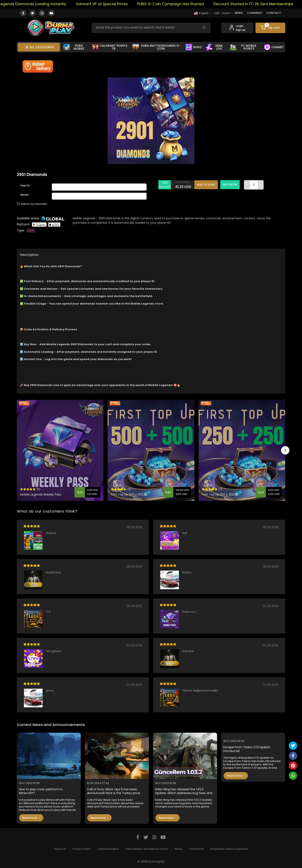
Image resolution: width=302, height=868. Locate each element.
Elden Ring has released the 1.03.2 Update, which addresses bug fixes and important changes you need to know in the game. (185, 791)
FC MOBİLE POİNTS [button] (243, 47)
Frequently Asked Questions (229, 849)
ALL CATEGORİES (40, 47)
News (178, 849)
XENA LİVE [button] (214, 47)
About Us (60, 849)
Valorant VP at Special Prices (111, 4)
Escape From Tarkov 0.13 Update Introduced (247, 749)
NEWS (239, 13)
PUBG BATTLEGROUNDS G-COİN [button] (156, 47)
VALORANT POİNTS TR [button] (110, 47)
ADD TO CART (206, 185)
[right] (285, 450)
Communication (108, 849)
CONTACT (274, 13)
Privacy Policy (82, 849)
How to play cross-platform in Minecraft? (41, 791)
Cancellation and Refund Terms (147, 849)
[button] (270, 28)
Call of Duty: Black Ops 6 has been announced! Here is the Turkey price (114, 791)
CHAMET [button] (274, 47)
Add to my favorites (32, 204)
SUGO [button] (194, 47)
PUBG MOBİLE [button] (74, 47)
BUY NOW (230, 185)
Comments (196, 849)
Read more (31, 818)
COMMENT (255, 13)
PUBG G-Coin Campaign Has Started (180, 4)
